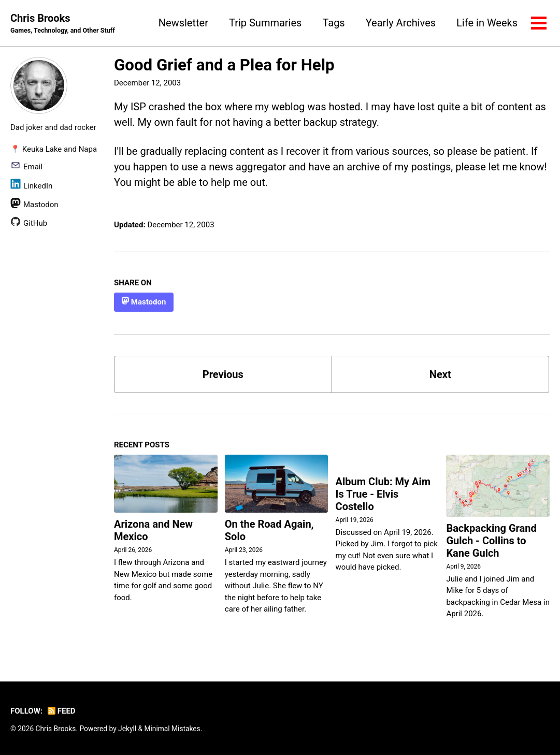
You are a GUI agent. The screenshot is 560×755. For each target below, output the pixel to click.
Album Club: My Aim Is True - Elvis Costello (383, 494)
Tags (333, 23)
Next (440, 374)
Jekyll (127, 729)
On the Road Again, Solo (269, 530)
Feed (62, 711)
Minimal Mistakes (172, 729)
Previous (223, 374)
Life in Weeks (487, 23)
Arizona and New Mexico (153, 530)
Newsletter (183, 23)
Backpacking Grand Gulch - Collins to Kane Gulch (491, 541)
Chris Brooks (63, 24)
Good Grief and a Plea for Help (224, 65)
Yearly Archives (401, 23)
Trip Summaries (265, 23)
